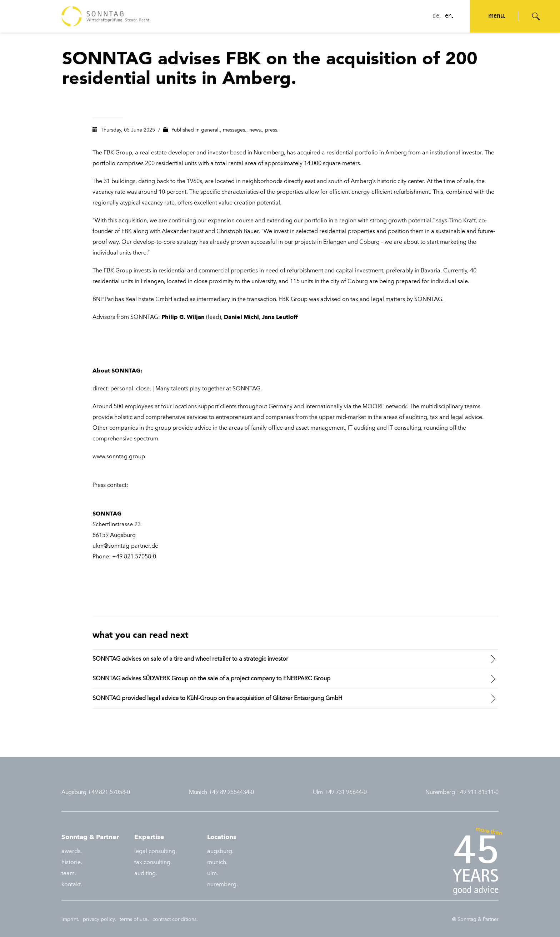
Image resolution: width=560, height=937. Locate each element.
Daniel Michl (241, 317)
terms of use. (134, 919)
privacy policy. (99, 919)
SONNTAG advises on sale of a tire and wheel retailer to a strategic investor (190, 659)
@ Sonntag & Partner (475, 919)
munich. (217, 863)
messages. (235, 130)
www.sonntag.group (119, 457)
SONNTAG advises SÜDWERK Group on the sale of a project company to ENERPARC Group (211, 679)
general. (211, 130)
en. (449, 16)
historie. (72, 863)
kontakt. (72, 885)
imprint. (70, 919)
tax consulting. (153, 863)
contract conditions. (175, 919)
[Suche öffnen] (536, 16)
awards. (72, 852)
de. (437, 16)
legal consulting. (156, 852)
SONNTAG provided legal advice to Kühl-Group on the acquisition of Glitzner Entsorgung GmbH (217, 699)
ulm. (213, 874)
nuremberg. (222, 885)
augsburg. (220, 852)
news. (256, 130)
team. (69, 874)
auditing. (146, 874)
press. (272, 130)
